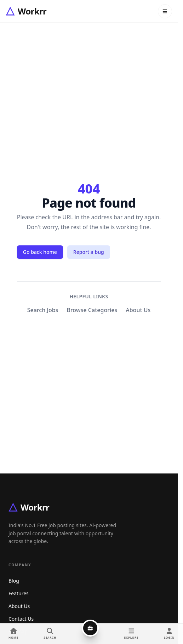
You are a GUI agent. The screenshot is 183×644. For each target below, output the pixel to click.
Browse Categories (92, 310)
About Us (138, 310)
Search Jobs (43, 310)
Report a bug (89, 252)
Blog (14, 581)
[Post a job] (90, 628)
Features (19, 593)
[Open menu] (165, 11)
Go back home (40, 252)
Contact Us (21, 619)
